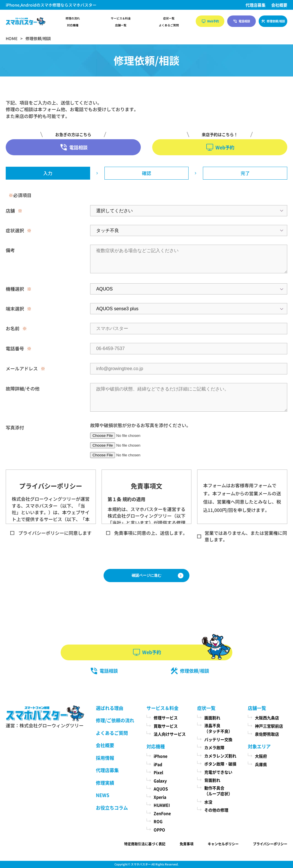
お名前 (13, 328)
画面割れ (212, 718)
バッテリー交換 (218, 739)
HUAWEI (162, 805)
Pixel (158, 772)
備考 (10, 250)
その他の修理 (216, 810)
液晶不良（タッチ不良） (218, 728)
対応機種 (73, 25)
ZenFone (162, 813)
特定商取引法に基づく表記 (145, 844)
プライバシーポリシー (270, 844)
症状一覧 (169, 18)
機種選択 (15, 289)
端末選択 (15, 309)
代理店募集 (256, 5)
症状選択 (15, 230)
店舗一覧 (121, 25)
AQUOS (161, 789)
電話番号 (15, 348)
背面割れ (212, 780)
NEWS (103, 795)
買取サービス (166, 726)
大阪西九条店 (267, 718)
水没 (208, 802)
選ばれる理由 (110, 708)
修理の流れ (73, 18)
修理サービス (166, 718)
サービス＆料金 (121, 18)
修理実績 (105, 783)
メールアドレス (22, 368)
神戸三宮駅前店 (269, 726)
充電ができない (218, 772)
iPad (158, 764)
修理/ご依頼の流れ (115, 720)
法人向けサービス (170, 734)
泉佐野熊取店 (267, 734)
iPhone (161, 756)
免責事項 (187, 844)
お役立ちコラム (112, 808)
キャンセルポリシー (223, 844)
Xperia (160, 797)
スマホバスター (141, 864)
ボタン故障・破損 (220, 764)
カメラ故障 (214, 747)
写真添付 (15, 427)
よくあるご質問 (169, 25)
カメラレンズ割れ (220, 756)
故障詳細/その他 (23, 388)
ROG (158, 821)
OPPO (159, 830)
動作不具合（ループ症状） (218, 791)
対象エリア (259, 746)
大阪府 (261, 756)
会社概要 (279, 5)
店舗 (10, 211)
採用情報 (105, 758)
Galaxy (160, 781)
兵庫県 (261, 764)
